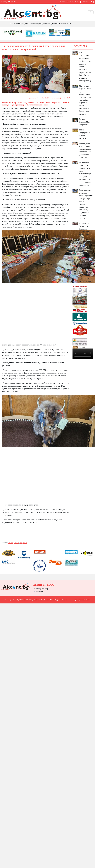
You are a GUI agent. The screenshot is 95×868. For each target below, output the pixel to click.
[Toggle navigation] (91, 12)
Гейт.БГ (87, 600)
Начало (62, 2)
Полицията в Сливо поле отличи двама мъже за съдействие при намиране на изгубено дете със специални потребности (85, 174)
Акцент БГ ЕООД (51, 600)
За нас (77, 2)
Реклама (70, 2)
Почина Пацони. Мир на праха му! (84, 122)
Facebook (38, 591)
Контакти (85, 2)
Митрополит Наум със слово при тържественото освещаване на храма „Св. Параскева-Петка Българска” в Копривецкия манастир (85, 100)
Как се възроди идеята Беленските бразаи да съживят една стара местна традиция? (42, 24)
